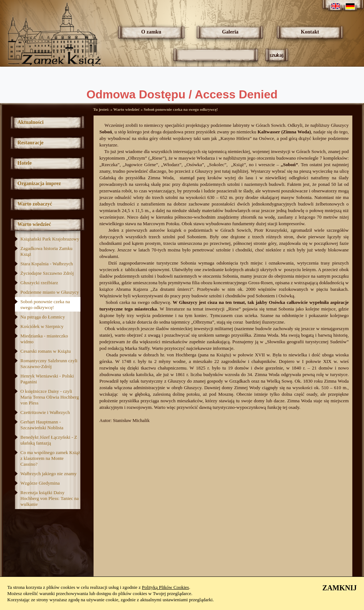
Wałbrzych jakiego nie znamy (49, 474)
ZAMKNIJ (340, 588)
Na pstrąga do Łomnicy (43, 317)
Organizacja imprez (39, 183)
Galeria (230, 32)
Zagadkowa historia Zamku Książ (46, 251)
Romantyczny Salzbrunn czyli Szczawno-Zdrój (49, 363)
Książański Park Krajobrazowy (50, 239)
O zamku (151, 32)
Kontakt (310, 32)
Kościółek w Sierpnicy (42, 326)
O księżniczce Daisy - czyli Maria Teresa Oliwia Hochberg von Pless (50, 397)
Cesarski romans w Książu (45, 351)
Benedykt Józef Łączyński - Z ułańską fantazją (49, 440)
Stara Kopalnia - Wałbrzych (47, 264)
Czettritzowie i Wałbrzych (45, 412)
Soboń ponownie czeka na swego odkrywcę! (45, 304)
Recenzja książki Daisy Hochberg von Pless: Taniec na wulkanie (50, 498)
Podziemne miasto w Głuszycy (50, 292)
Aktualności (31, 122)
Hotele (25, 163)
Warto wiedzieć (34, 224)
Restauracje (31, 143)
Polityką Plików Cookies (165, 587)
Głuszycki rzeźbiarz (39, 283)
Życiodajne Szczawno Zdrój (47, 273)
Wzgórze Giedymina (40, 483)
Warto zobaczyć (35, 204)
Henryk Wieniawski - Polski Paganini (47, 379)
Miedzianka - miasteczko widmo (44, 339)
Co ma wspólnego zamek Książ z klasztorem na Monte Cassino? (50, 458)
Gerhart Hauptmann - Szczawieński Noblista (42, 425)
